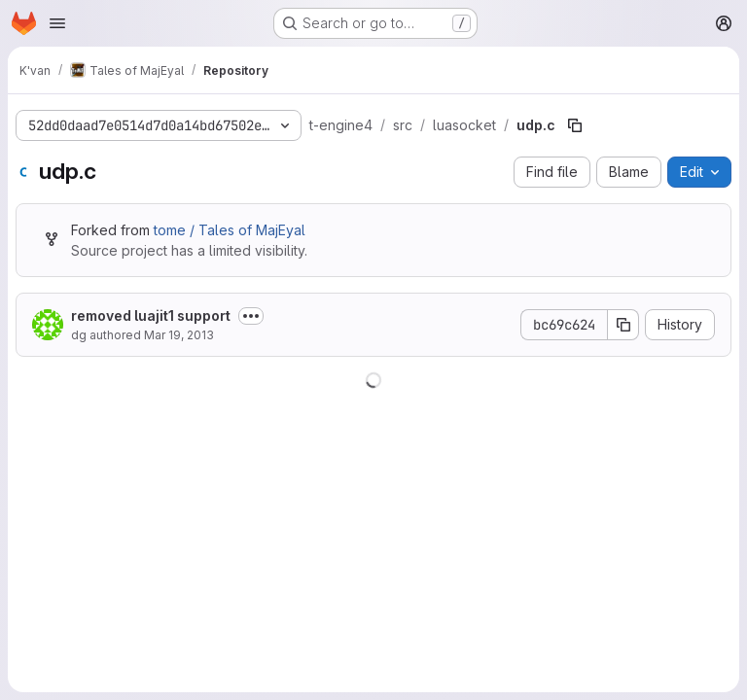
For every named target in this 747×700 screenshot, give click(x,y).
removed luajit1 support (151, 315)
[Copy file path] (575, 125)
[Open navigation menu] (57, 23)
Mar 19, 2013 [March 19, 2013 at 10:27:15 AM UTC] (179, 335)
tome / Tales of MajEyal (230, 230)
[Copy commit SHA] (623, 325)
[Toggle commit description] (251, 316)
